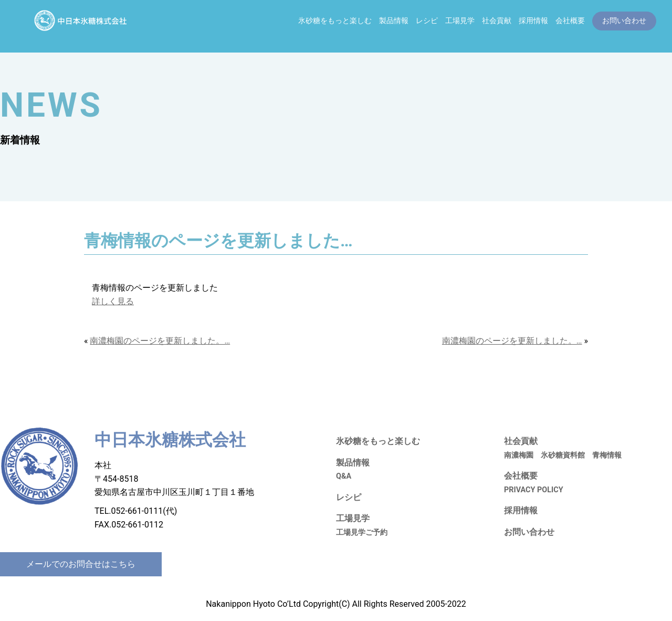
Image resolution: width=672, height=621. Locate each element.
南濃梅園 (519, 455)
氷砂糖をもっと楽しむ (335, 21)
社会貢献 (497, 21)
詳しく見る (113, 301)
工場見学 (460, 21)
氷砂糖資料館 (563, 455)
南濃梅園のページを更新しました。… (160, 341)
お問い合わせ (529, 532)
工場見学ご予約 (362, 532)
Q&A (344, 476)
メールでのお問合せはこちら (81, 564)
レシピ (427, 21)
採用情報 (533, 21)
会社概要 (570, 21)
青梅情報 (607, 455)
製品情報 (394, 21)
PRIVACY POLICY (534, 490)
